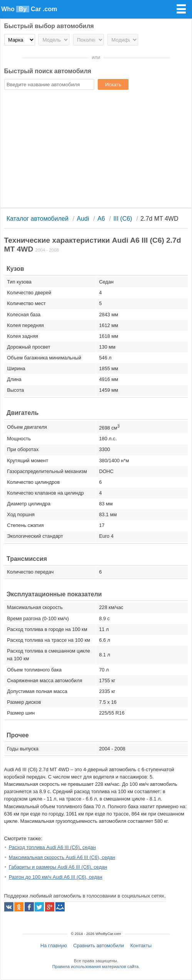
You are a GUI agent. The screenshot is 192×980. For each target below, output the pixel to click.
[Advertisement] (96, 150)
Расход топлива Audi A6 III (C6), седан (52, 847)
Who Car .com (29, 9)
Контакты (141, 946)
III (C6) (123, 219)
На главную (54, 946)
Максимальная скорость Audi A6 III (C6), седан (62, 857)
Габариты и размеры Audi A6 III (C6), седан (58, 867)
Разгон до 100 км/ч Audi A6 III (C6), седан (56, 877)
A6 (101, 219)
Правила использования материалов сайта (95, 967)
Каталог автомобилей (38, 219)
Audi (83, 219)
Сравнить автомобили (99, 946)
